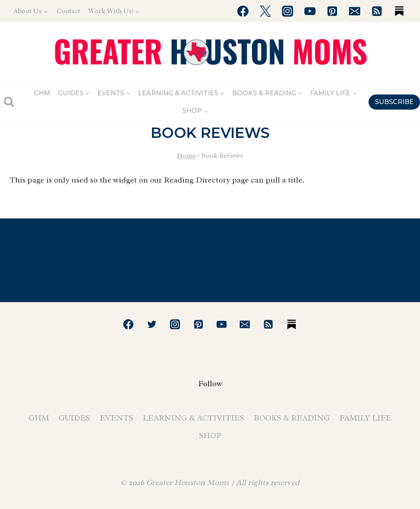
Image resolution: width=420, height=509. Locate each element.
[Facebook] (243, 11)
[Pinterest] (332, 11)
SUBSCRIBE (394, 102)
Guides (74, 418)
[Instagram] (288, 11)
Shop (210, 435)
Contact (68, 11)
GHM (42, 93)
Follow (210, 384)
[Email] (355, 11)
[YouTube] (310, 11)
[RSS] (377, 11)
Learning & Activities (193, 418)
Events (116, 418)
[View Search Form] (9, 102)
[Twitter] (265, 11)
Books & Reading (292, 418)
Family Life (365, 418)
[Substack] (399, 11)
